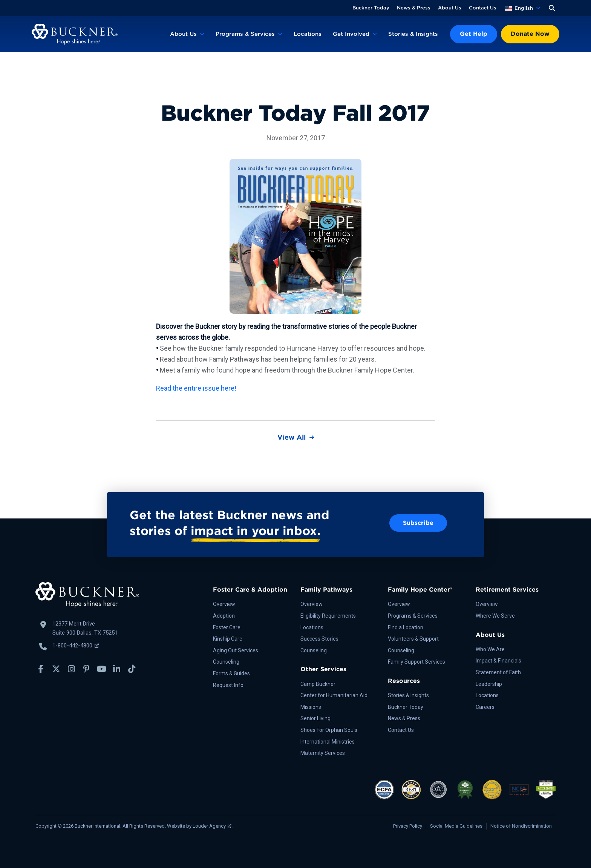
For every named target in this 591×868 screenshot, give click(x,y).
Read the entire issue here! (196, 388)
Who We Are (490, 649)
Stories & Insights (413, 34)
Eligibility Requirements (328, 616)
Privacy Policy (408, 826)
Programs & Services (245, 34)
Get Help (474, 34)
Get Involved (351, 34)
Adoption (224, 616)
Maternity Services (323, 753)
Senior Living (315, 718)
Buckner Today (371, 8)
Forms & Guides (231, 673)
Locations (308, 34)
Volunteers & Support (413, 639)
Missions (311, 707)
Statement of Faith (498, 672)
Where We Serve (495, 616)
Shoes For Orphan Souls (329, 730)
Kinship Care (228, 639)
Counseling (226, 662)
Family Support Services (416, 662)
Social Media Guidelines (456, 826)
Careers (485, 707)
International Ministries (328, 742)
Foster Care (227, 627)
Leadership (489, 684)
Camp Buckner (318, 684)
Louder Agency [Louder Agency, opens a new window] (212, 826)
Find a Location (406, 627)
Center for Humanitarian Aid (334, 695)
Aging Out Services (236, 650)
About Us (450, 8)
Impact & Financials (498, 661)
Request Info (228, 685)
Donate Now (530, 34)
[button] (552, 8)
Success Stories (319, 639)
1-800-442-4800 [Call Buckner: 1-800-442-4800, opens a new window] (76, 646)
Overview (224, 604)
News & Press (414, 8)
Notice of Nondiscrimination (521, 826)
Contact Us (483, 8)
